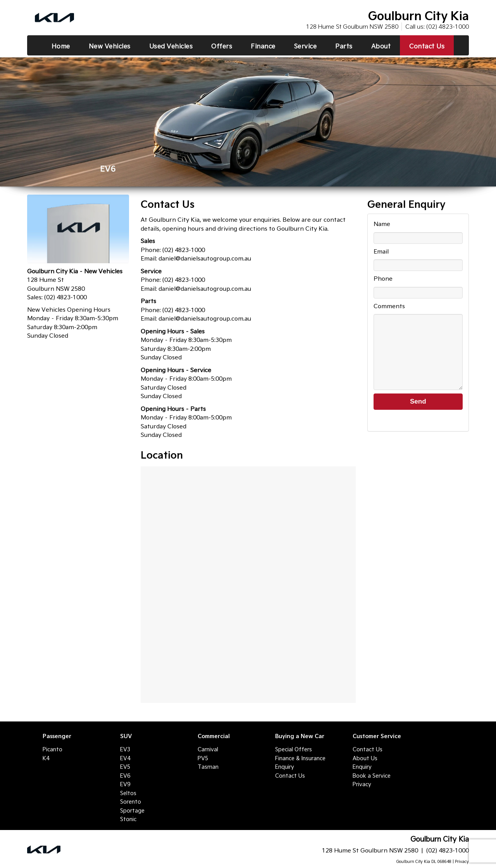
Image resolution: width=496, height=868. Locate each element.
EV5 (125, 767)
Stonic (128, 819)
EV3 (125, 749)
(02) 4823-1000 (448, 27)
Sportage (132, 811)
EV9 (125, 784)
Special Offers (294, 749)
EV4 (125, 758)
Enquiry (285, 767)
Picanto (53, 749)
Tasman (208, 767)
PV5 (203, 758)
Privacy (362, 784)
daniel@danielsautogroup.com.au (205, 258)
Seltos (128, 793)
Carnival (208, 749)
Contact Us (290, 776)
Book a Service (372, 776)
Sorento (131, 802)
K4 (46, 758)
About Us (365, 758)
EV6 (125, 776)
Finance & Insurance (300, 758)
